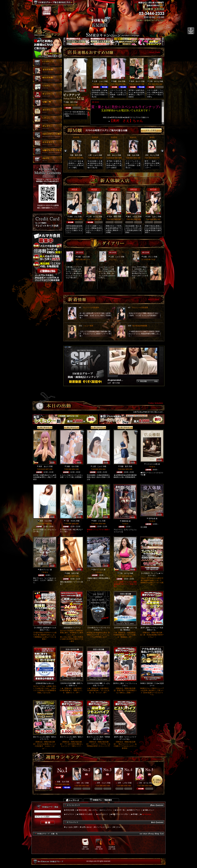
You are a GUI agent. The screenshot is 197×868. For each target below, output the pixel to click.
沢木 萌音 (113, 217)
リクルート (119, 827)
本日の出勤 (70, 810)
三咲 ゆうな (154, 81)
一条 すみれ (71, 521)
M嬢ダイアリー (135, 810)
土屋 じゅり (99, 81)
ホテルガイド (103, 814)
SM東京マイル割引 (86, 814)
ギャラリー (70, 814)
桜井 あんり (136, 81)
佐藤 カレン (148, 257)
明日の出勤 (83, 810)
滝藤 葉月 (69, 102)
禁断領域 (125, 521)
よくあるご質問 (72, 827)
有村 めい (81, 783)
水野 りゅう (102, 783)
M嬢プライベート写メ (120, 814)
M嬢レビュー (149, 810)
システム (94, 810)
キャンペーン (107, 810)
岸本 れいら (150, 155)
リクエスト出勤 (152, 464)
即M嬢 (135, 814)
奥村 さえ (73, 217)
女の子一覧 (121, 810)
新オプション (45, 570)
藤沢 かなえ (133, 217)
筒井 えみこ (152, 217)
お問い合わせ (87, 827)
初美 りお (44, 521)
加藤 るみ (117, 81)
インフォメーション (103, 827)
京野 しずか (123, 783)
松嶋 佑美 (71, 573)
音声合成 (152, 518)
